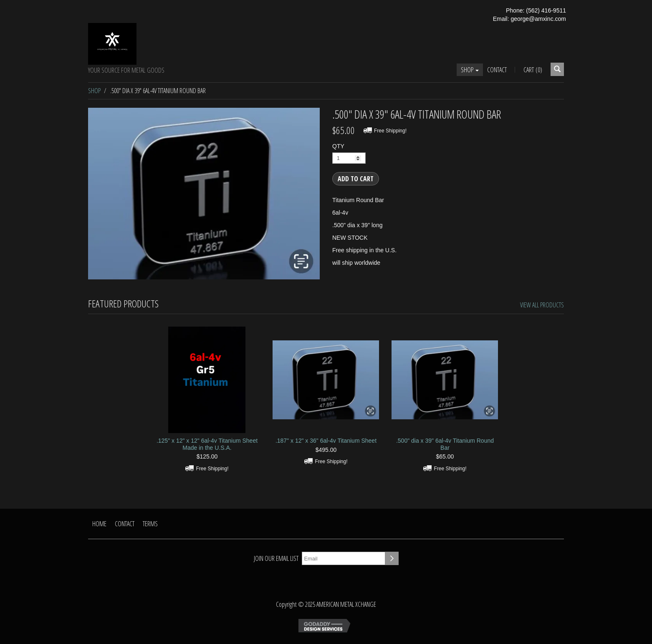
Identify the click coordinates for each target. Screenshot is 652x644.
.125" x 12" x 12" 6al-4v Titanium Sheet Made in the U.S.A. (207, 444)
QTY (338, 146)
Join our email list (276, 558)
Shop (470, 70)
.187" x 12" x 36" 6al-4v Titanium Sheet (326, 441)
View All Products (542, 305)
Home (99, 524)
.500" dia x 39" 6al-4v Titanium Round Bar (445, 444)
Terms (150, 524)
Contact (497, 70)
